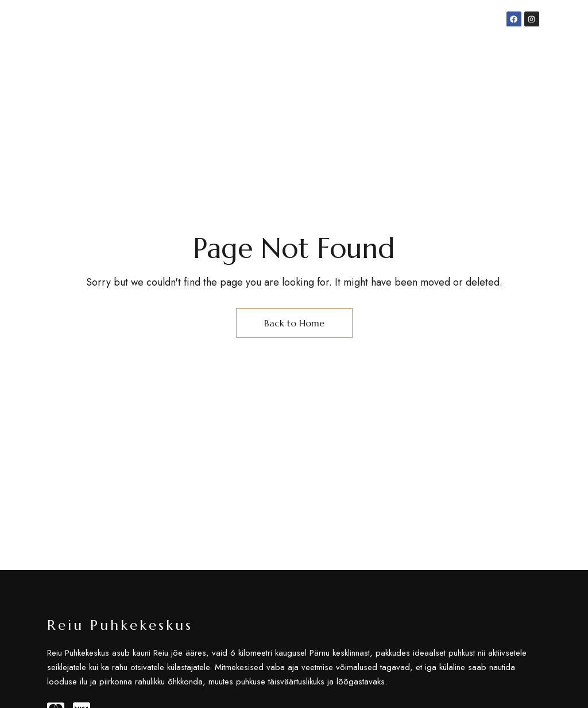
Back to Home (294, 323)
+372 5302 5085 (435, 33)
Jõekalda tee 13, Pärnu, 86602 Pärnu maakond (115, 33)
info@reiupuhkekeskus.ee (324, 33)
